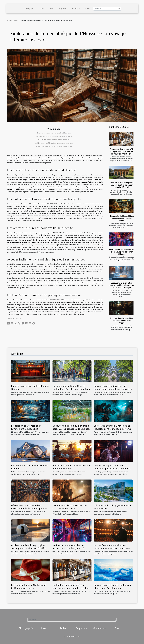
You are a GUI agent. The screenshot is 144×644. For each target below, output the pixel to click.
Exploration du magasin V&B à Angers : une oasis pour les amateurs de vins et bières (122, 151)
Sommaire (55, 129)
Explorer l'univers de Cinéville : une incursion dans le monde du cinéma (112, 427)
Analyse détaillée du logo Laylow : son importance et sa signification (29, 547)
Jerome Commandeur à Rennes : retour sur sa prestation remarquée (112, 547)
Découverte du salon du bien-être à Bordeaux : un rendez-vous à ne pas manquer (71, 429)
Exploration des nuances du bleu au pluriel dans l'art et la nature (112, 586)
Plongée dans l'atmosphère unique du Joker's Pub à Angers (122, 321)
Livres (42, 9)
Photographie (30, 9)
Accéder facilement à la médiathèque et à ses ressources (54, 143)
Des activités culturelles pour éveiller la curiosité (54, 140)
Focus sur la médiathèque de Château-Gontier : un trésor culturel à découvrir (122, 185)
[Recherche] (107, 9)
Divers (88, 9)
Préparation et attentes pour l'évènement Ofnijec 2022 (26, 427)
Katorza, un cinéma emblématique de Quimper (30, 387)
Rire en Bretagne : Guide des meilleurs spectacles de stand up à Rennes (112, 468)
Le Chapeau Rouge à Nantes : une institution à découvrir (29, 586)
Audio (51, 9)
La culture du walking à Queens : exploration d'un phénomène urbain (71, 387)
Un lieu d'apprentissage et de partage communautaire (54, 147)
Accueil (9, 20)
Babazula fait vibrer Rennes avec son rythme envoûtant (71, 467)
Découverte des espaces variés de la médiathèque (54, 133)
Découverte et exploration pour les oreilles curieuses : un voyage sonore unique (122, 285)
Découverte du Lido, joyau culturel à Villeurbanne (112, 507)
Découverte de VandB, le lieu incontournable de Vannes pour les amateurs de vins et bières (29, 508)
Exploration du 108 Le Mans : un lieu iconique (30, 467)
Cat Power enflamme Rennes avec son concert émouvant (70, 507)
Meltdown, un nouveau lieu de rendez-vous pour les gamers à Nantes (121, 252)
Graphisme (62, 9)
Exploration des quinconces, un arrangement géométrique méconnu (113, 387)
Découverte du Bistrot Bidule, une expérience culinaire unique (122, 218)
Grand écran (76, 9)
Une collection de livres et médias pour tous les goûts (54, 136)
